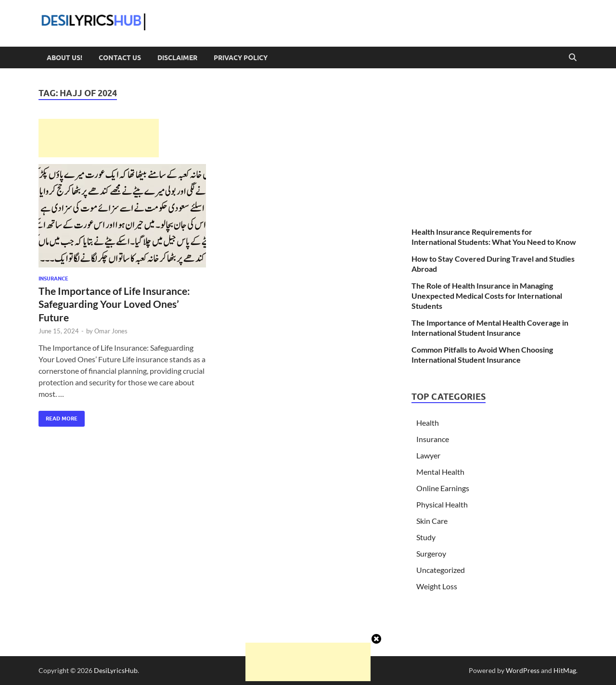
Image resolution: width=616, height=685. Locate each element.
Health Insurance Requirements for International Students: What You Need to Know (494, 237)
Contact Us (120, 58)
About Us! (64, 58)
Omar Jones (111, 331)
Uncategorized (441, 570)
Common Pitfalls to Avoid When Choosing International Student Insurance (482, 355)
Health (428, 423)
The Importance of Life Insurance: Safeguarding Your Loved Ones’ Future (114, 304)
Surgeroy (431, 553)
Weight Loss (437, 586)
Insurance (53, 279)
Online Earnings (443, 488)
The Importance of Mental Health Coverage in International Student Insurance (490, 328)
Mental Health (440, 472)
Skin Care (432, 521)
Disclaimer (177, 58)
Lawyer (428, 455)
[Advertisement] (99, 138)
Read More (58, 416)
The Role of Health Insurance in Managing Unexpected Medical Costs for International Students (487, 296)
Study (426, 537)
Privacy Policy (241, 58)
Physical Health (442, 504)
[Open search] (573, 58)
